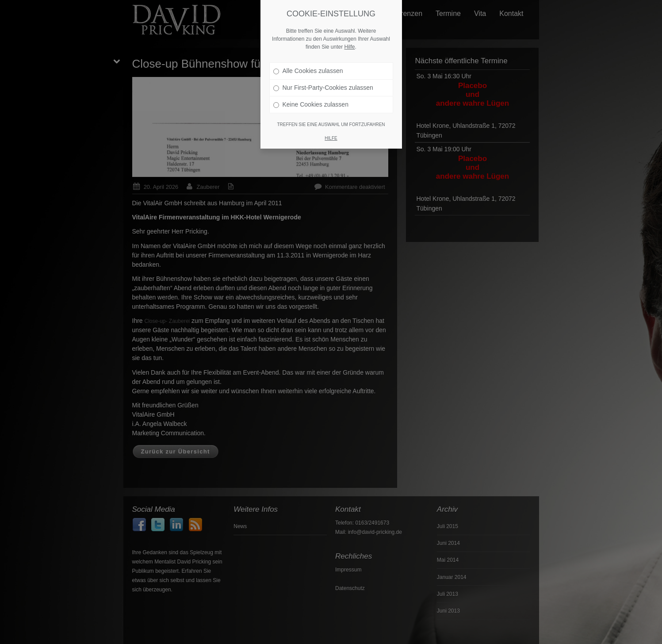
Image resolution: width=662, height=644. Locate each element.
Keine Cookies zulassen (311, 100)
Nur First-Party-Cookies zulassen (323, 84)
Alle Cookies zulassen (308, 67)
